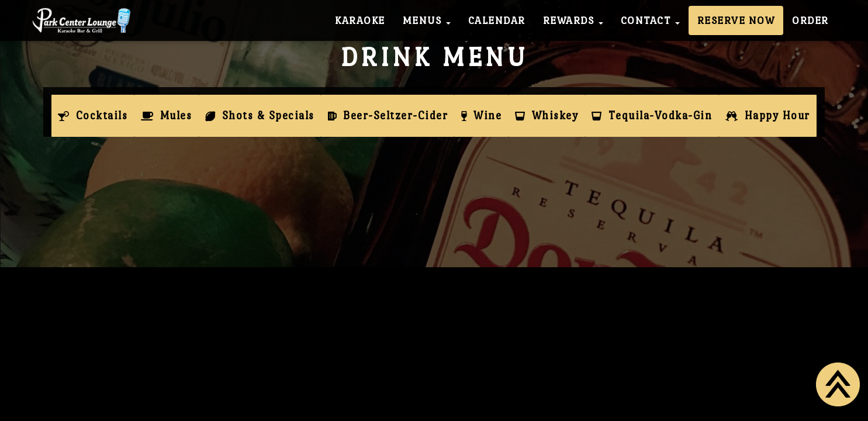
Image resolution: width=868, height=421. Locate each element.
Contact (650, 20)
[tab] (93, 116)
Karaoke (360, 20)
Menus (427, 20)
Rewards (573, 20)
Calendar (497, 20)
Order (810, 20)
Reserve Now (736, 20)
